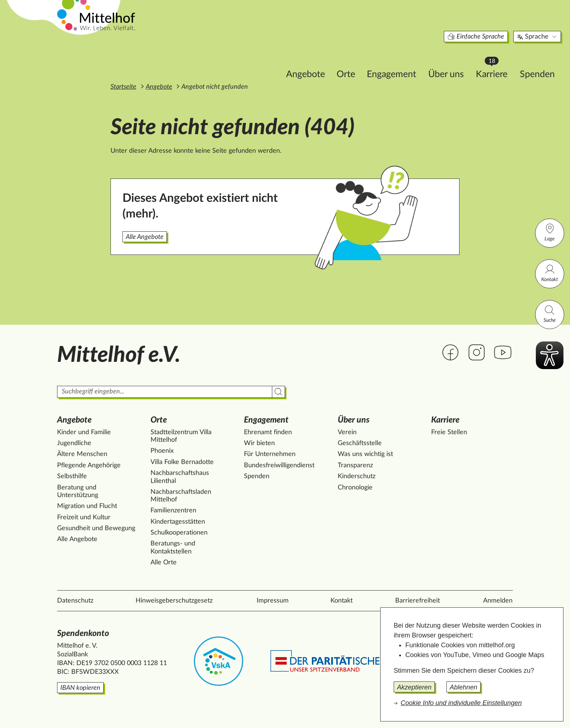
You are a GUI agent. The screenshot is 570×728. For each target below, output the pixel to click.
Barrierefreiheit (418, 601)
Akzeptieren (414, 687)
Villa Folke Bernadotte (182, 462)
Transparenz (355, 465)
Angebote (258, 61)
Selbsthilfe (72, 476)
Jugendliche (74, 443)
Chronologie (355, 488)
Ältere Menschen (82, 454)
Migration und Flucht (87, 506)
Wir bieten (259, 443)
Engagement (344, 61)
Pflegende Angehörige (89, 465)
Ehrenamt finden (268, 432)
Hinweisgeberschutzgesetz (174, 601)
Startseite (123, 87)
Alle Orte (164, 563)
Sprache (490, 23)
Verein (347, 432)
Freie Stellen (449, 432)
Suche (550, 314)
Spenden (490, 61)
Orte (298, 61)
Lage (550, 232)
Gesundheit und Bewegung (96, 528)
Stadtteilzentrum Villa (181, 436)
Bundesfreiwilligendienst (279, 465)
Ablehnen (463, 687)
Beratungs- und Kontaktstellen (173, 548)
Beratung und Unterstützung (78, 492)
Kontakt (550, 273)
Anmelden (498, 601)
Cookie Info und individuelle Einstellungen (461, 703)
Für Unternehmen (270, 454)
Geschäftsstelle (360, 443)
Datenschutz (75, 601)
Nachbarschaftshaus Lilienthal (180, 477)
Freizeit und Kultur (84, 517)
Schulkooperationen (179, 533)
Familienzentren (173, 511)
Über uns (398, 61)
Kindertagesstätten (178, 522)
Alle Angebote (145, 237)
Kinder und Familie (84, 432)
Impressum (273, 601)
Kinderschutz (357, 476)
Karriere (447, 58)
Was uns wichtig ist (365, 454)
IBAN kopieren (80, 688)
